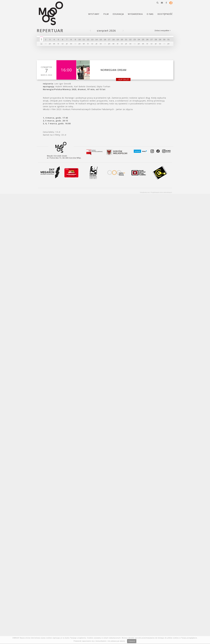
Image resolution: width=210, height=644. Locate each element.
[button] (158, 3)
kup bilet (124, 79)
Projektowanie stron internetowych (161, 192)
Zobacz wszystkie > (163, 31)
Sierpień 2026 (106, 31)
